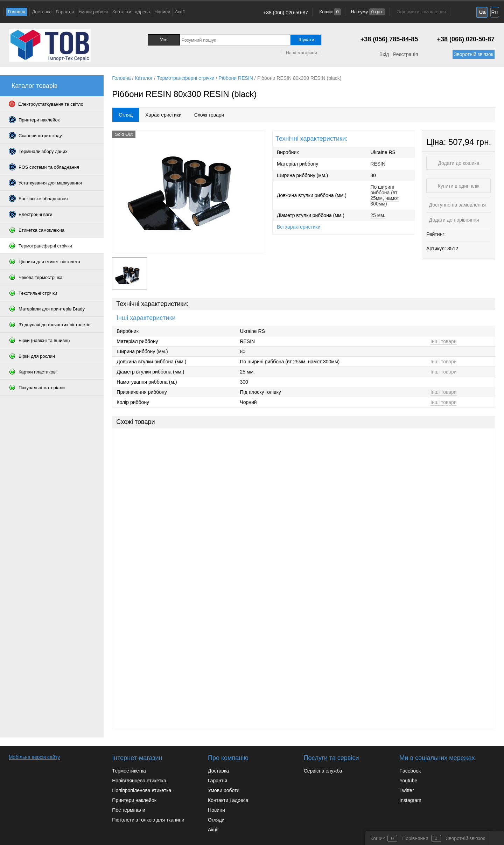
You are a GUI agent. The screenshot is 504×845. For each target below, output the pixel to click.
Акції (180, 12)
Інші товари (444, 341)
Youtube (408, 781)
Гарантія (65, 12)
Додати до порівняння (453, 220)
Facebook (410, 771)
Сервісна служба (323, 771)
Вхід (384, 54)
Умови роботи (93, 12)
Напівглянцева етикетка (139, 781)
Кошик (330, 12)
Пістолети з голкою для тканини (148, 820)
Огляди (216, 820)
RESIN (378, 164)
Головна (17, 12)
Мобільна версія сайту (34, 757)
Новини (162, 12)
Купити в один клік (459, 186)
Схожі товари (209, 115)
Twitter (407, 790)
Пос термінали (129, 810)
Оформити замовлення (421, 12)
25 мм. (378, 215)
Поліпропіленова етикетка (142, 790)
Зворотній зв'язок (474, 54)
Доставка (42, 12)
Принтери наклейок (134, 800)
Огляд (126, 115)
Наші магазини (301, 53)
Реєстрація (405, 54)
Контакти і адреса (131, 12)
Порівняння (415, 838)
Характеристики (163, 115)
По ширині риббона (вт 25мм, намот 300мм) (385, 195)
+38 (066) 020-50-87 (286, 13)
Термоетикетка (129, 771)
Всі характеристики (299, 227)
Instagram (410, 800)
